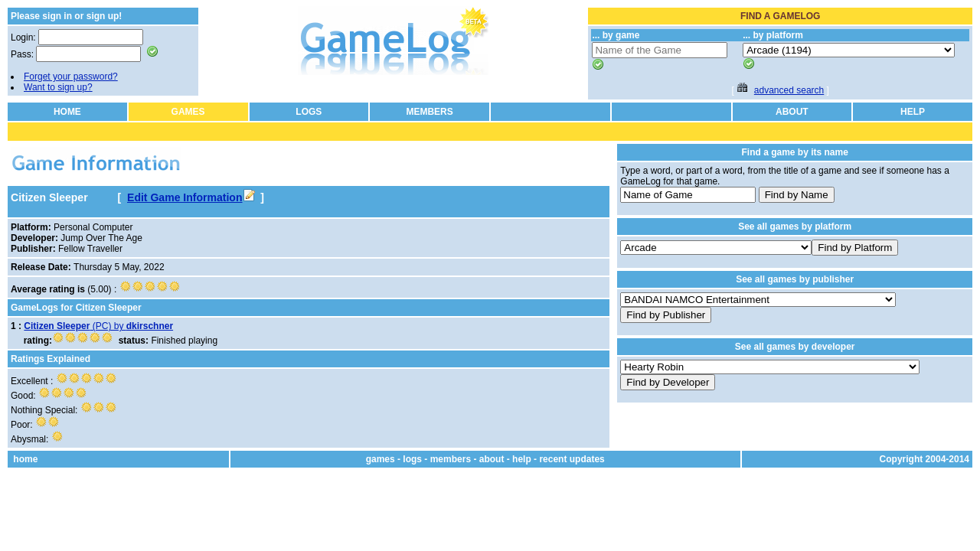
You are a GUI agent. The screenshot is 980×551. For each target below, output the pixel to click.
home (25, 459)
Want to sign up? (58, 87)
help (522, 459)
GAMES (188, 112)
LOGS (309, 112)
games (381, 459)
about (492, 459)
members (451, 459)
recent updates (572, 459)
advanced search (789, 90)
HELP (913, 112)
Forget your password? (71, 77)
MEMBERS (429, 112)
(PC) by (98, 326)
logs (412, 459)
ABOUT (792, 112)
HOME (67, 112)
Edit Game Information (191, 197)
